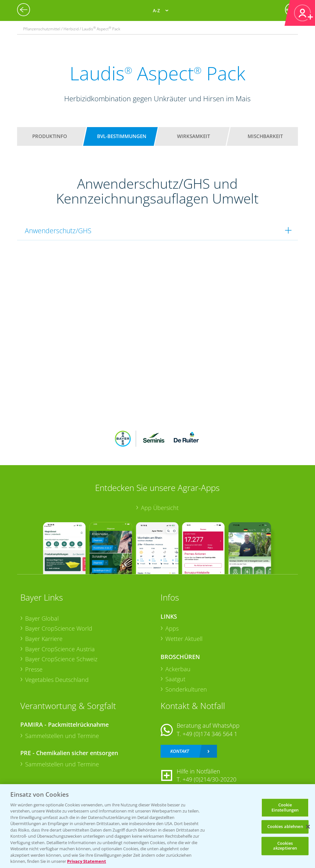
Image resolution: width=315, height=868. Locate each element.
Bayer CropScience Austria (60, 649)
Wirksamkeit (193, 136)
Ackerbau (178, 669)
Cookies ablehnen (285, 827)
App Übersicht (160, 508)
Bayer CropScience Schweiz (61, 659)
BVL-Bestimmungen (122, 136)
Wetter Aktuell (184, 639)
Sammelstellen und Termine (62, 736)
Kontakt (180, 751)
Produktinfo (50, 136)
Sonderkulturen (186, 689)
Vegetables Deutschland (57, 680)
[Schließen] (308, 827)
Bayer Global (42, 618)
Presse (34, 669)
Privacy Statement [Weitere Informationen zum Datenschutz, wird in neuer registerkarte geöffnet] (87, 861)
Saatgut (175, 679)
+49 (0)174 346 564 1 (210, 734)
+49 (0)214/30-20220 (209, 779)
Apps (172, 628)
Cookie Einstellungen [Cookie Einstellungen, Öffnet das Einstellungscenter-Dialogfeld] (285, 807)
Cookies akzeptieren (285, 846)
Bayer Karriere (44, 639)
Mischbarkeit (265, 136)
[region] (157, 826)
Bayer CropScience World (59, 628)
